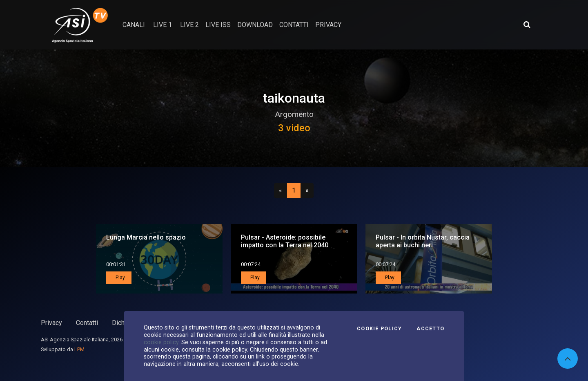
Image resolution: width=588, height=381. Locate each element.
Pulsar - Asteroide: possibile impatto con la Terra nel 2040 (285, 241)
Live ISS (218, 25)
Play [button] (120, 278)
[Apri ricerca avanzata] (527, 25)
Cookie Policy (379, 329)
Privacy (51, 323)
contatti (294, 25)
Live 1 (163, 25)
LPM (79, 349)
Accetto (430, 329)
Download (255, 25)
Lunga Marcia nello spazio (146, 237)
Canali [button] (134, 25)
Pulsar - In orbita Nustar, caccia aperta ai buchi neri (423, 241)
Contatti (87, 323)
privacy (328, 25)
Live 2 (189, 25)
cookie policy (161, 342)
